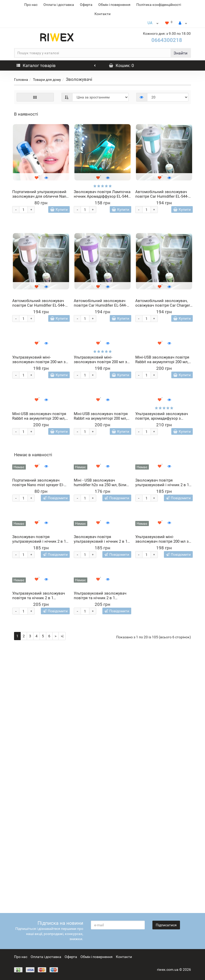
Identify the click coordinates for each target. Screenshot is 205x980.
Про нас (31, 5)
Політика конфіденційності (159, 5)
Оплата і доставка (59, 5)
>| (62, 898)
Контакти (103, 14)
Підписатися (166, 925)
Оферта (86, 5)
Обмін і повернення (114, 5)
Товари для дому (47, 80)
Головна (21, 80)
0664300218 (167, 40)
